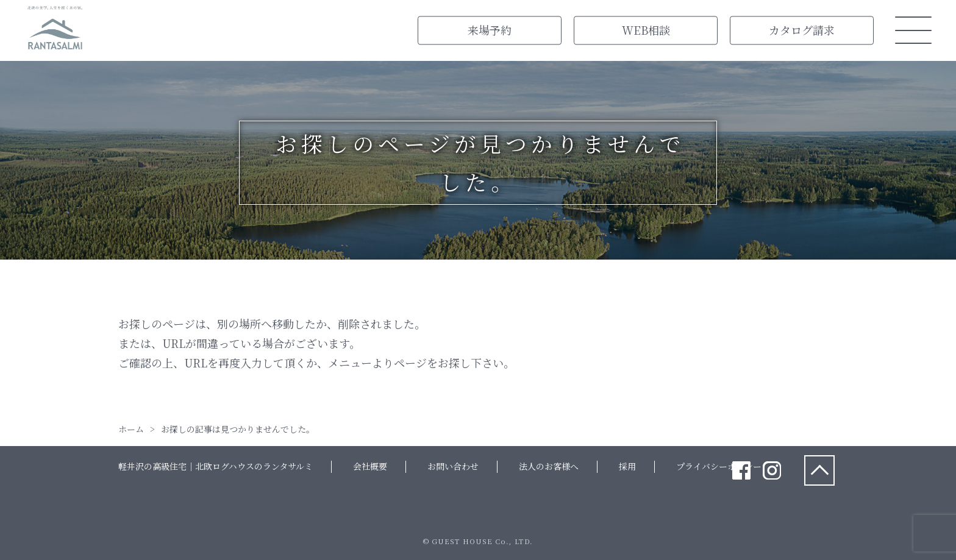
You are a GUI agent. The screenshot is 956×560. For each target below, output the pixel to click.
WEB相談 (646, 30)
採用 (627, 466)
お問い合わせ (453, 466)
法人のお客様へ (549, 466)
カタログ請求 (802, 30)
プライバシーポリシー (719, 466)
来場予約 (490, 30)
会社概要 (370, 466)
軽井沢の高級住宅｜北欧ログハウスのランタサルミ (216, 466)
